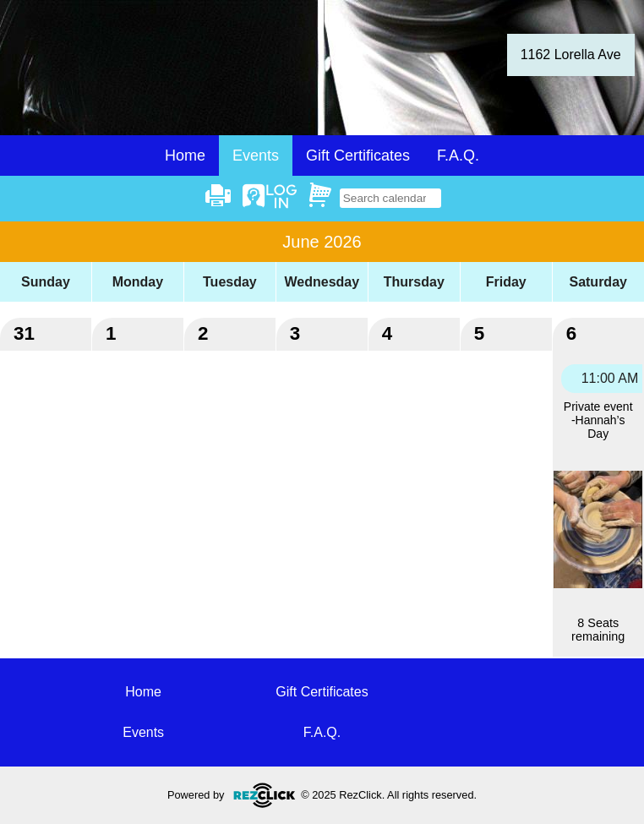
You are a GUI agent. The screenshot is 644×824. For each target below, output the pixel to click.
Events (143, 732)
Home (185, 156)
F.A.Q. (458, 156)
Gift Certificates (358, 156)
